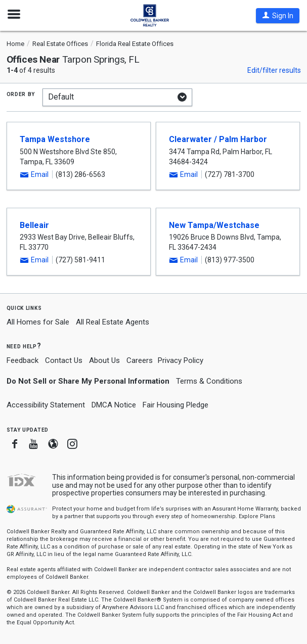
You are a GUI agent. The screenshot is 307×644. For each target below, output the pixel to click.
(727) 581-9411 (80, 260)
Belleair (34, 225)
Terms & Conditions (209, 381)
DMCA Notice (114, 405)
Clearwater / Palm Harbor (218, 139)
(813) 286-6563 (80, 174)
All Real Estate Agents (113, 322)
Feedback (23, 361)
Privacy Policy (181, 360)
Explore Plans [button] (257, 516)
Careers (140, 360)
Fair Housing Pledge (176, 405)
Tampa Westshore (55, 139)
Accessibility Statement (46, 405)
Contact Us (64, 360)
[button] (278, 16)
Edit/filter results (274, 70)
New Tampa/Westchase (214, 225)
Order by (21, 94)
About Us (104, 360)
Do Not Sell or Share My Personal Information (88, 381)
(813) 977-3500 (230, 260)
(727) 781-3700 (230, 174)
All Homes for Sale (38, 322)
